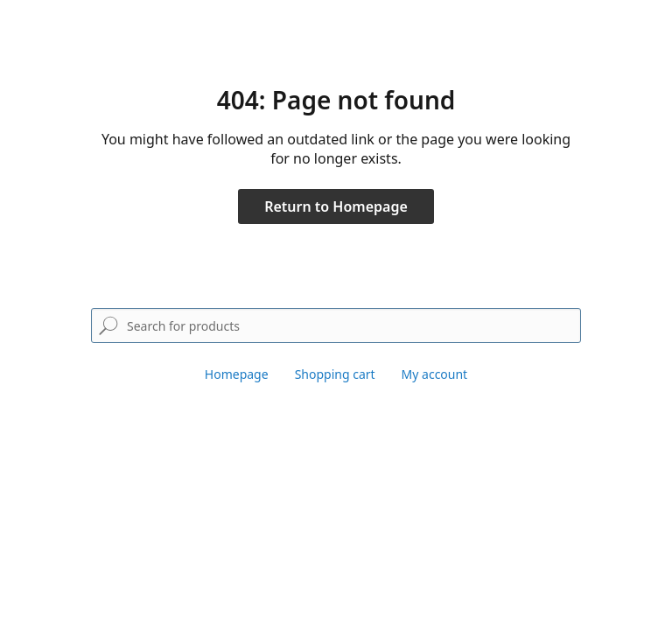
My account (435, 374)
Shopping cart (335, 374)
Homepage (237, 374)
